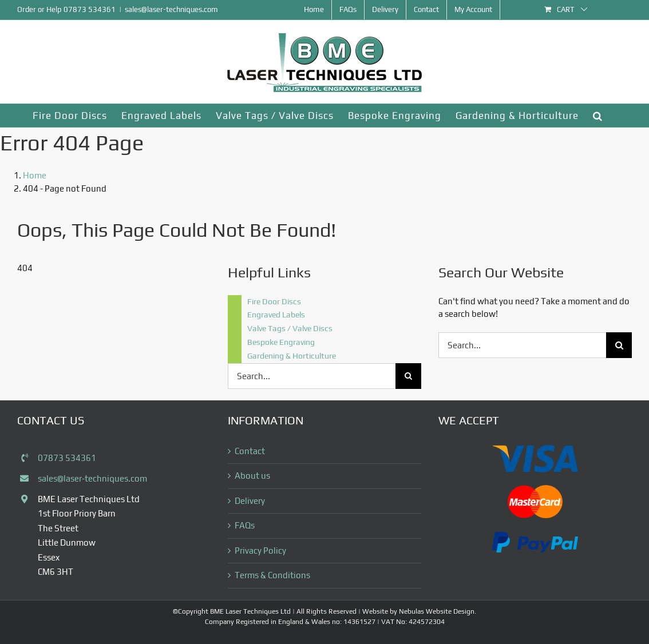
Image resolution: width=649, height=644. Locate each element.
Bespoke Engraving (281, 342)
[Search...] (312, 376)
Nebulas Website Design (437, 611)
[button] (598, 116)
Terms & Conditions (272, 575)
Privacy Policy (260, 550)
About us (252, 476)
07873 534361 (90, 9)
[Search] (408, 376)
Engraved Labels (276, 315)
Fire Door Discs (274, 301)
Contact (250, 451)
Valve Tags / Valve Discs (290, 328)
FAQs (245, 525)
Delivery (250, 501)
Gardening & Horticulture (292, 356)
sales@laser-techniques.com (171, 9)
